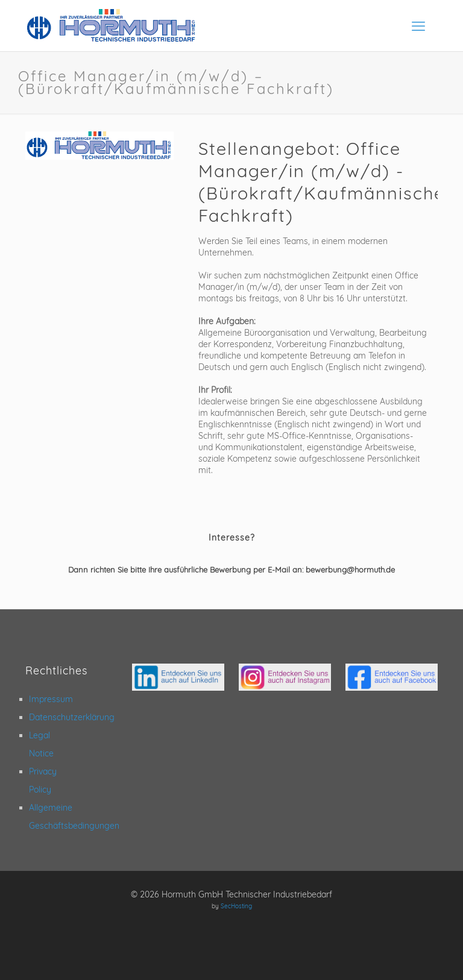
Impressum (51, 699)
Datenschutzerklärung (72, 717)
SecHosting (236, 906)
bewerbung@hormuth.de (350, 570)
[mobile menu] (418, 26)
